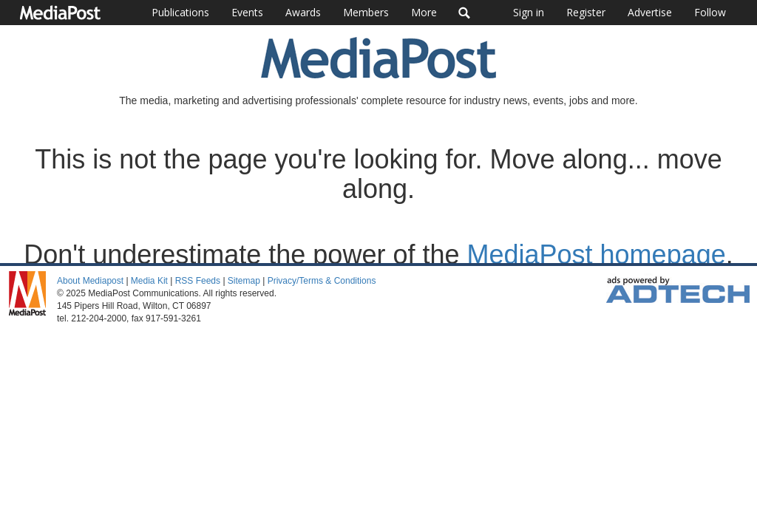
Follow (710, 12)
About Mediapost (90, 281)
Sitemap (244, 281)
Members (366, 12)
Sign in (529, 12)
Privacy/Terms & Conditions (322, 281)
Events (247, 12)
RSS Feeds (198, 281)
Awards (303, 12)
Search (465, 13)
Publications (180, 12)
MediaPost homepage (596, 255)
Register (586, 12)
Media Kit (149, 281)
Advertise (650, 12)
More (424, 12)
